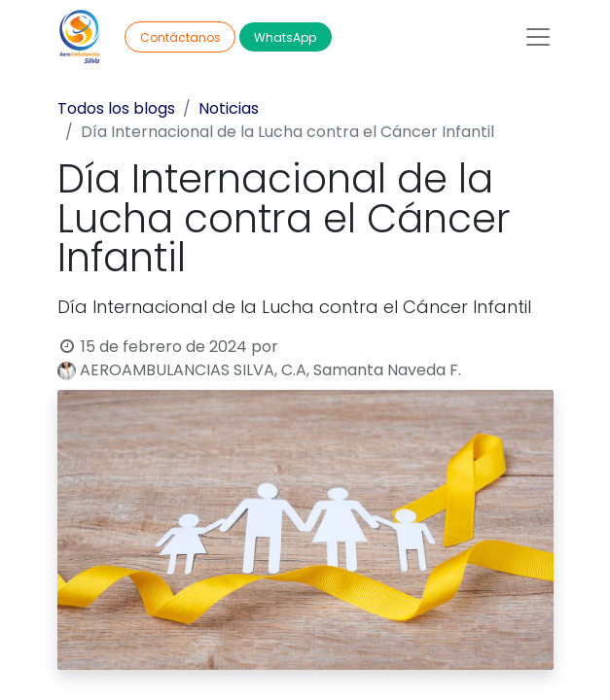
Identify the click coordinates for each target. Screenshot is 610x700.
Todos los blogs (116, 108)
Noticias (229, 108)
